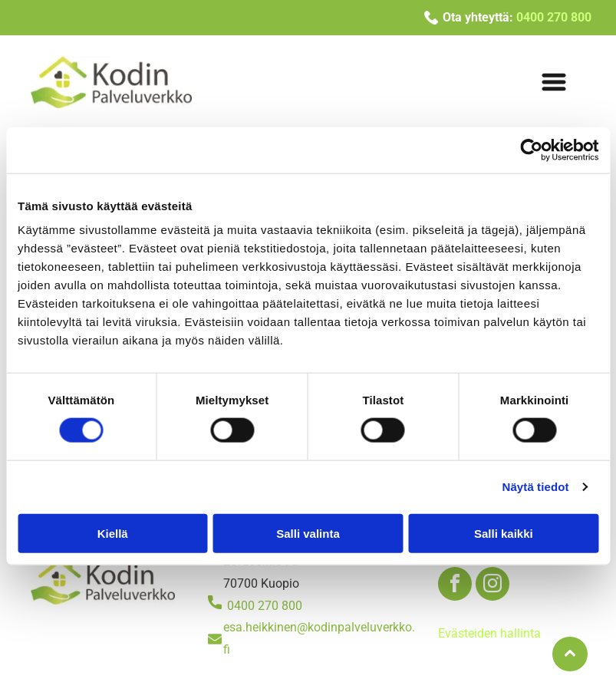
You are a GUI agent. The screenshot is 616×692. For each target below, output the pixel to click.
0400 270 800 (265, 606)
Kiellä (113, 533)
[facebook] (455, 586)
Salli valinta (308, 533)
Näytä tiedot (536, 487)
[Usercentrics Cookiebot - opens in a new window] (531, 150)
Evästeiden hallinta (489, 633)
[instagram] (492, 586)
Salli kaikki (504, 533)
